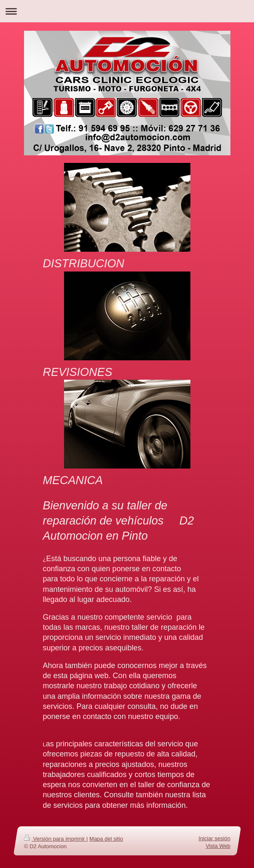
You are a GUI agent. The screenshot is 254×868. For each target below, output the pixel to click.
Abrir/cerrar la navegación (127, 11)
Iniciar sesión (214, 838)
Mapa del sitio (106, 839)
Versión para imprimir (55, 839)
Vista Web (218, 846)
